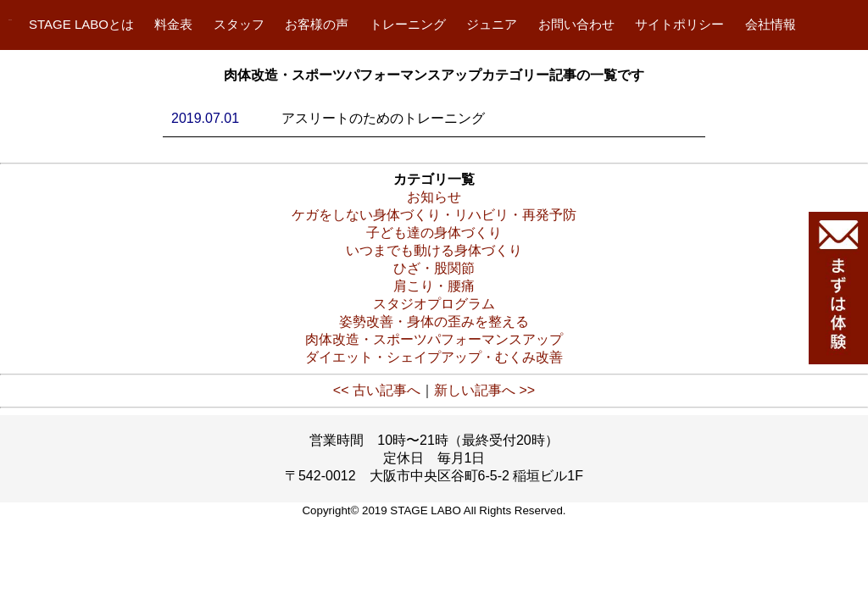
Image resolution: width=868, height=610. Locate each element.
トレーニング (408, 24)
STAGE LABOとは (81, 24)
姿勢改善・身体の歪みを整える (434, 322)
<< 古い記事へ (377, 390)
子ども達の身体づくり (434, 233)
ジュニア (492, 24)
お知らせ (434, 197)
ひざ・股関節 (434, 268)
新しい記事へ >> (484, 390)
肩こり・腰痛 (434, 286)
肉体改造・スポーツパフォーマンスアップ (434, 339)
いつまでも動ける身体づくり (434, 250)
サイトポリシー (679, 24)
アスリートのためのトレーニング (383, 118)
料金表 (173, 24)
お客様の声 (317, 24)
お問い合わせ (576, 24)
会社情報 (771, 24)
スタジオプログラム (434, 304)
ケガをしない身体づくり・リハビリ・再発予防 (434, 215)
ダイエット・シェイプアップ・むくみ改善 (434, 357)
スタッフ (239, 24)
